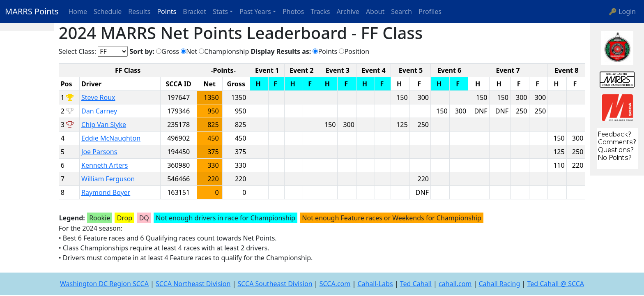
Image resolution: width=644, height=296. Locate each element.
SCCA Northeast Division (193, 284)
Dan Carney (99, 111)
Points (167, 12)
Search (401, 12)
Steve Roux (98, 97)
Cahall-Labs (375, 284)
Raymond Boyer (106, 192)
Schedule (108, 12)
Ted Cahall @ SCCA (555, 284)
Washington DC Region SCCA (104, 284)
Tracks (320, 12)
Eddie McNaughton (111, 138)
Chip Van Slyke (104, 125)
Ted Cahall (416, 284)
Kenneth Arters (105, 165)
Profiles (430, 12)
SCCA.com (335, 284)
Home (78, 12)
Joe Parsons (99, 152)
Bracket (194, 12)
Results (139, 12)
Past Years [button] (255, 12)
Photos (293, 12)
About (375, 12)
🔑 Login (622, 12)
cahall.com (455, 284)
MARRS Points (32, 11)
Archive (348, 12)
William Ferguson (108, 179)
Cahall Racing (499, 284)
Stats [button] (220, 12)
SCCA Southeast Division (275, 284)
